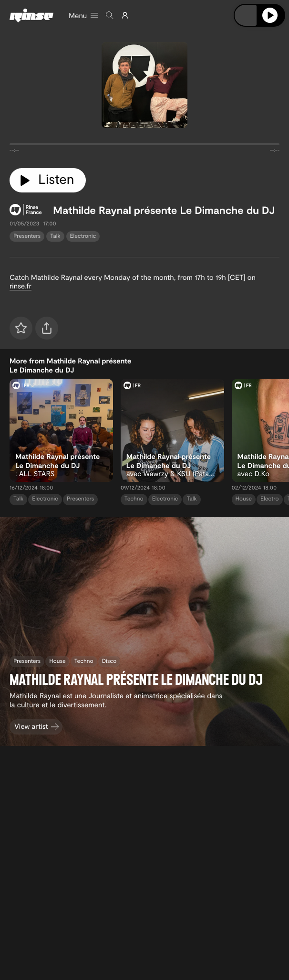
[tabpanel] (144, 146)
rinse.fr (21, 286)
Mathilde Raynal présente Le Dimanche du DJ (164, 210)
